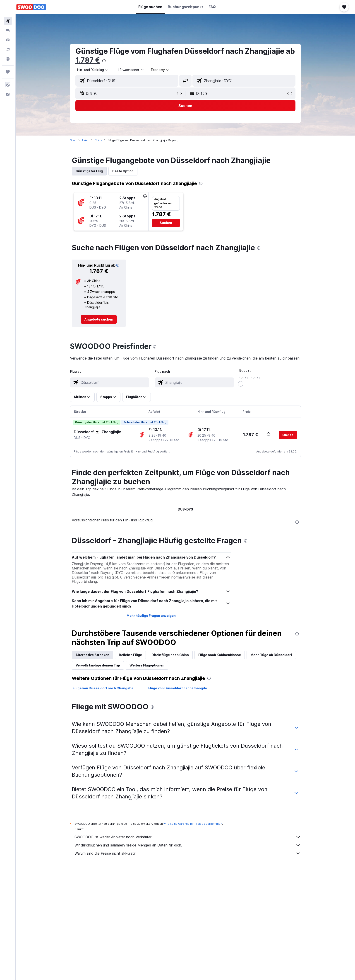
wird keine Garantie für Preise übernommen (193, 824)
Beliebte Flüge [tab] (130, 655)
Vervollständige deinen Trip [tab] (98, 665)
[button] (8, 7)
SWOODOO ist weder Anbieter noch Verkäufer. (188, 837)
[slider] (241, 384)
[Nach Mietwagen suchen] (8, 40)
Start (73, 140)
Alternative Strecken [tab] (92, 655)
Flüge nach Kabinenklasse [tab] (220, 655)
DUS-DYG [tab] (185, 509)
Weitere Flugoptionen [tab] (147, 665)
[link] (99, 319)
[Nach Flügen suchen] (8, 21)
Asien (85, 140)
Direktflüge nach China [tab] (170, 655)
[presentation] (104, 61)
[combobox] (93, 70)
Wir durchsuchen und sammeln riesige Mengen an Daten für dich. (188, 845)
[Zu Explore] (8, 59)
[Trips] (8, 72)
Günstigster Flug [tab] (89, 171)
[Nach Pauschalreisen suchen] (8, 49)
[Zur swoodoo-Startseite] (31, 7)
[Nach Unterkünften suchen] (8, 30)
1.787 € (88, 60)
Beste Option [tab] (123, 171)
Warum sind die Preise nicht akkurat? (188, 853)
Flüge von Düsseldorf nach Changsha (103, 688)
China (98, 140)
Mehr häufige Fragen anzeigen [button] (151, 616)
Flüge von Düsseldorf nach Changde (178, 688)
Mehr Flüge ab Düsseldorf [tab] (271, 655)
